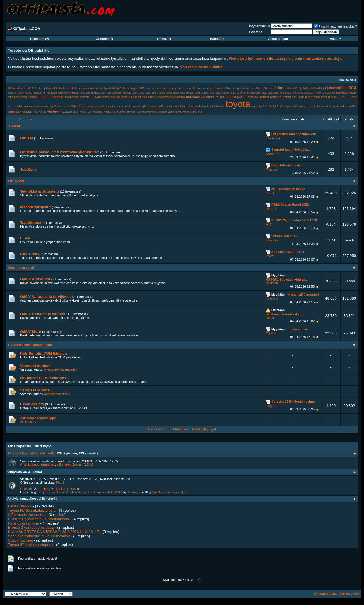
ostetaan (193, 97)
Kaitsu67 (272, 154)
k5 (44, 93)
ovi (218, 97)
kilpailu (75, 93)
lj (315, 93)
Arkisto (345, 594)
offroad (152, 97)
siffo (60, 464)
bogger (134, 88)
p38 (222, 97)
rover (11, 106)
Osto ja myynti (21, 268)
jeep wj (12, 93)
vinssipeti (98, 112)
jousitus (37, 93)
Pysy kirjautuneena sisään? (336, 26)
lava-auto (273, 93)
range (301, 97)
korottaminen (114, 93)
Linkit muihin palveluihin (30, 345)
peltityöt (265, 97)
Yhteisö (164, 39)
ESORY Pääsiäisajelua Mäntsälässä (38, 519)
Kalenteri (217, 39)
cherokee (151, 88)
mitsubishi (14, 97)
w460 (179, 112)
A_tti (23, 464)
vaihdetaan (14, 112)
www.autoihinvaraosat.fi (61, 369)
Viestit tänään (278, 39)
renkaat (343, 97)
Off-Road (16, 181)
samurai (45, 106)
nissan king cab (111, 97)
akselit (69, 88)
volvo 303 (132, 112)
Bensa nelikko (20, 506)
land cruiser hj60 (205, 93)
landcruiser (173, 93)
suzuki (76, 106)
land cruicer (158, 93)
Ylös (356, 594)
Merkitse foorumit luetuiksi (168, 429)
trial (311, 106)
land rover (243, 93)
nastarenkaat (72, 97)
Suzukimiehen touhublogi (170, 492)
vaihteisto (27, 112)
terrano (220, 106)
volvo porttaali (159, 112)
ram (294, 97)
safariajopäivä (31, 106)
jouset (28, 93)
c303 (142, 88)
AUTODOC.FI (30, 422)
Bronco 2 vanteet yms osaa (31, 527)
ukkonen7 (78, 464)
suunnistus (64, 106)
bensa (99, 88)
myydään (58, 97)
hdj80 (264, 88)
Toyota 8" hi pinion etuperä (30, 545)
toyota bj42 (258, 106)
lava (264, 93)
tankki (198, 106)
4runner (22, 88)
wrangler (192, 112)
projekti (287, 97)
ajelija (270, 318)
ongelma (180, 97)
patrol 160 (253, 97)
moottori (45, 97)
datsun (201, 88)
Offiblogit (105, 39)
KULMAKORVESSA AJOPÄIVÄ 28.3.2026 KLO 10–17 (54, 532)
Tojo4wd (272, 333)
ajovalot (52, 88)
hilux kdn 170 (291, 88)
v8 (337, 106)
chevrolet (163, 88)
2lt (9, 88)
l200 (142, 93)
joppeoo (34, 464)
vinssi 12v (86, 112)
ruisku (18, 106)
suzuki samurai (114, 106)
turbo (317, 106)
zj (201, 112)
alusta (77, 88)
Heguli (270, 406)
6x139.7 (32, 88)
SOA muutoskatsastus (27, 515)
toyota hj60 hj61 (274, 106)
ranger (309, 97)
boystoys (272, 240)
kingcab (95, 93)
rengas (332, 97)
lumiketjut (342, 93)
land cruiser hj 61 (226, 93)
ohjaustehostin (166, 97)
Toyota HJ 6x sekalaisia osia (32, 510)
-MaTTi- (271, 209)
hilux (279, 88)
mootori (33, 97)
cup (189, 88)
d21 (194, 88)
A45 (269, 224)
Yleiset (14, 126)
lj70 (319, 93)
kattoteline (64, 93)
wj (185, 112)
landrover (255, 93)
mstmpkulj (48, 464)
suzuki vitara (172, 106)
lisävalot (308, 93)
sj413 (53, 106)
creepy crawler (177, 88)
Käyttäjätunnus (259, 26)
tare (67, 464)
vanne (43, 112)
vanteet (53, 111)
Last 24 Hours (66, 489)
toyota (238, 104)
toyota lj (303, 106)
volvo (122, 112)
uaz (323, 106)
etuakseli (219, 88)
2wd (14, 88)
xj (199, 112)
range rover (320, 97)
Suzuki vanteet (20, 540)
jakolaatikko (337, 88)
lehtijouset (286, 93)
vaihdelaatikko (348, 106)
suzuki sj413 (156, 106)
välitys (172, 112)
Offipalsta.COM (325, 594)
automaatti (88, 88)
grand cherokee (246, 88)
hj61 (324, 88)
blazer (125, 88)
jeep (352, 87)
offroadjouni (274, 138)
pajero (231, 97)
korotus (127, 93)
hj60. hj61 (315, 88)
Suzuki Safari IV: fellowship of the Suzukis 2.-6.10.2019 (84, 492)
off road (143, 97)
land (148, 93)
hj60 (306, 88)
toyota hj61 (291, 106)
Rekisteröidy (40, 39)
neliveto (85, 97)
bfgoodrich (109, 88)
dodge (209, 88)
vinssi (76, 112)
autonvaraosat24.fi (57, 394)
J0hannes (134, 492)
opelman (272, 283)
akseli (61, 88)
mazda (352, 93)
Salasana (256, 32)
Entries (44, 489)
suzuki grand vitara (93, 106)
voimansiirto (111, 112)
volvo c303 (144, 112)
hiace (271, 88)
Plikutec (271, 170)
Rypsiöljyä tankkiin (24, 523)
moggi (24, 97)
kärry (135, 93)
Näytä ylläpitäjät (204, 429)
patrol (242, 97)
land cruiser (187, 93)
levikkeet (298, 93)
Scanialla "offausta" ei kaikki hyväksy (39, 536)
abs (40, 88)
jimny (20, 93)
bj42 (118, 88)
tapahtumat (209, 106)
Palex (270, 256)
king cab (85, 93)
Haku (336, 39)
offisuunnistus (129, 97)
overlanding (208, 97)
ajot (45, 88)
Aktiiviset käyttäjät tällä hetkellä (31, 453)
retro (354, 97)
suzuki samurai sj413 (136, 106)
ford (234, 88)
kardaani (52, 93)
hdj (258, 88)
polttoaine (276, 97)
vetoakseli (66, 112)
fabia (228, 88)
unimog (331, 106)
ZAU (90, 464)
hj (301, 88)
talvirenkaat (187, 106)
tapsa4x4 (272, 299)
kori (103, 93)
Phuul (270, 193)
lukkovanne (328, 93)
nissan (96, 97)
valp (36, 112)
